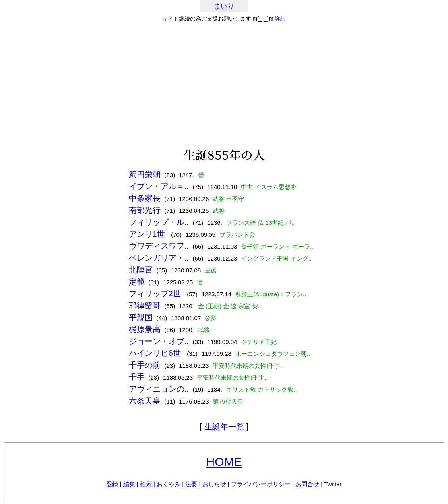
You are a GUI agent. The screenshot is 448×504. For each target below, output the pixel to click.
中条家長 (145, 198)
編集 (129, 484)
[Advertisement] (224, 85)
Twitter (333, 484)
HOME (224, 462)
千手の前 (145, 365)
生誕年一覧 (224, 427)
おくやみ (169, 484)
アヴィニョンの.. (159, 389)
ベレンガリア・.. (159, 258)
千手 (137, 377)
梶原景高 (145, 329)
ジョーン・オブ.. (159, 341)
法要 (191, 484)
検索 (146, 484)
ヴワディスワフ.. (159, 246)
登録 (112, 484)
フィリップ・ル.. (159, 222)
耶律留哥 (145, 305)
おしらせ (214, 484)
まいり (224, 6)
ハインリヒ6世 (156, 353)
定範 (137, 282)
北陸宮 (141, 270)
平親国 (141, 317)
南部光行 (145, 210)
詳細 (280, 19)
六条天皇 (145, 401)
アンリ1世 (148, 234)
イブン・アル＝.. (159, 186)
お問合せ (307, 484)
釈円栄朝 (145, 174)
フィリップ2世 (156, 294)
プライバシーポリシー (261, 484)
